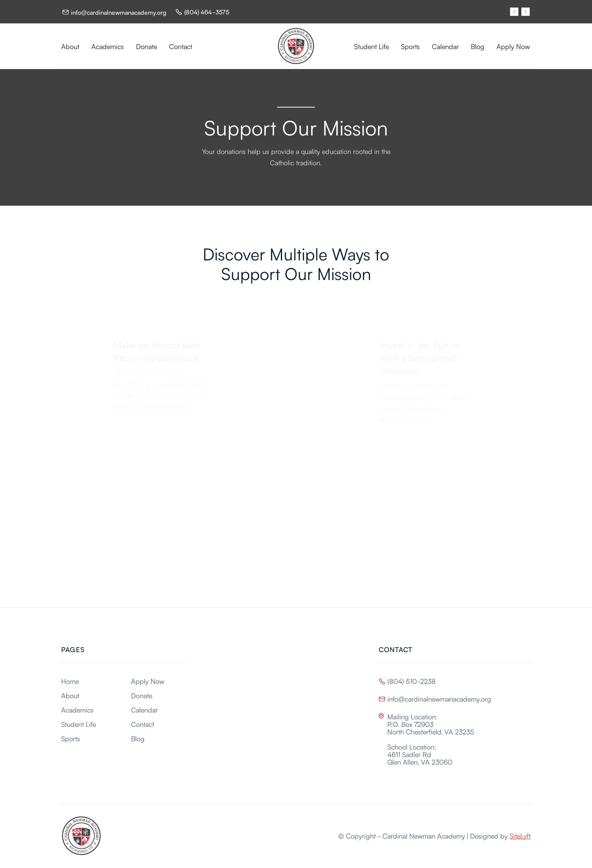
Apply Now (513, 46)
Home (70, 681)
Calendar (445, 46)
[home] (296, 46)
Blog (478, 46)
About (70, 46)
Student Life (372, 46)
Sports (410, 46)
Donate (146, 46)
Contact (181, 46)
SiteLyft (520, 836)
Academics (108, 46)
